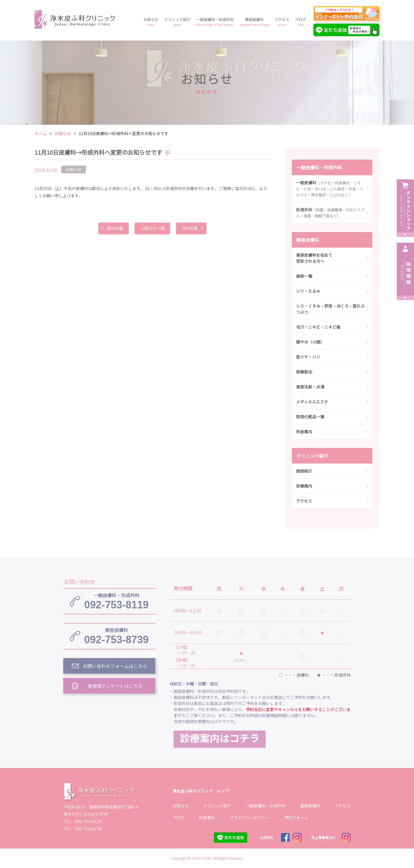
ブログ (301, 22)
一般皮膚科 (330, 189)
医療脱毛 (304, 372)
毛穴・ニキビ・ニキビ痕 (318, 327)
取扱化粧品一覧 (310, 417)
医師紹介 (304, 471)
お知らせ (151, 22)
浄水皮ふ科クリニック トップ (201, 791)
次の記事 (190, 228)
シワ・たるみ (308, 291)
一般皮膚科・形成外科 (215, 22)
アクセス (282, 22)
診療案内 (304, 486)
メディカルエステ (312, 402)
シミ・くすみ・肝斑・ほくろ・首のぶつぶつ (330, 309)
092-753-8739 (116, 636)
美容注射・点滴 (310, 387)
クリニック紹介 (177, 22)
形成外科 (330, 213)
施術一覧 (304, 276)
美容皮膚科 (254, 22)
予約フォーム (296, 817)
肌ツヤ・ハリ (308, 357)
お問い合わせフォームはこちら (115, 666)
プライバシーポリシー (250, 817)
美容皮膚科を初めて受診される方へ (314, 258)
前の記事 (115, 228)
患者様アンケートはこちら (115, 686)
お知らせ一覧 (152, 228)
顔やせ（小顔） (310, 342)
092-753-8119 (116, 601)
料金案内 (304, 432)
